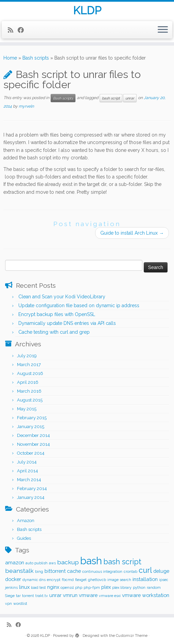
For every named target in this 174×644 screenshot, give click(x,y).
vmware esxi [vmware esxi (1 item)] (110, 596)
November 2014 (33, 444)
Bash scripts (36, 58)
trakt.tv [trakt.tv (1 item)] (42, 596)
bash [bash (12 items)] (91, 561)
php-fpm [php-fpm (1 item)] (92, 587)
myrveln (26, 106)
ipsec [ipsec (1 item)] (164, 580)
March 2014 (29, 480)
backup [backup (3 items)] (68, 562)
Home (10, 58)
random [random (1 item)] (154, 587)
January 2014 (31, 497)
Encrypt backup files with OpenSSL (57, 314)
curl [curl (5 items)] (145, 570)
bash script (111, 98)
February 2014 (32, 489)
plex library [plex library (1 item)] (122, 587)
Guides (24, 538)
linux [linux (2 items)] (24, 587)
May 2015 (27, 409)
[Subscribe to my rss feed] (13, 30)
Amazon (26, 521)
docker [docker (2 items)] (13, 579)
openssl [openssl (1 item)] (67, 587)
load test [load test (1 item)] (38, 587)
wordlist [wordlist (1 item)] (20, 603)
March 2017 (29, 365)
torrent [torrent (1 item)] (28, 596)
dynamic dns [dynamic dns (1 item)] (34, 580)
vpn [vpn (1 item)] (8, 603)
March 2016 (29, 391)
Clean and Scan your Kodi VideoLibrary (62, 297)
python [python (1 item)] (139, 587)
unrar (130, 98)
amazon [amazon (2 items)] (15, 562)
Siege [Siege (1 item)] (10, 596)
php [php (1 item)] (79, 587)
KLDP (87, 11)
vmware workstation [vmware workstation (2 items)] (146, 595)
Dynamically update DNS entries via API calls (67, 323)
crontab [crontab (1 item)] (130, 571)
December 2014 (33, 435)
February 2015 (32, 418)
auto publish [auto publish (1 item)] (37, 563)
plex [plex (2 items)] (106, 587)
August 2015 (30, 400)
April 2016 (28, 382)
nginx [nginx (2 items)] (53, 587)
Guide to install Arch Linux (132, 233)
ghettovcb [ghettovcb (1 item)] (97, 580)
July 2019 (27, 356)
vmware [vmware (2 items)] (88, 595)
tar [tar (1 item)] (18, 596)
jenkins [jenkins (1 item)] (11, 587)
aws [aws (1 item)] (52, 563)
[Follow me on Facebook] (23, 30)
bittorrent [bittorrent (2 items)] (55, 571)
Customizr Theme (132, 636)
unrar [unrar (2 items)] (55, 595)
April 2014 (28, 471)
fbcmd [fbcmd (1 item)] (68, 580)
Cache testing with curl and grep (54, 332)
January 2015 (31, 427)
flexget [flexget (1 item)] (81, 580)
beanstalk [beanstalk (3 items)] (19, 571)
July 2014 (27, 462)
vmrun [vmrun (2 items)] (70, 595)
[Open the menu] (163, 30)
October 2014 (31, 453)
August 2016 (30, 373)
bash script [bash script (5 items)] (122, 562)
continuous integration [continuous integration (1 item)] (102, 571)
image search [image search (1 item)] (119, 580)
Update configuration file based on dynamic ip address (79, 305)
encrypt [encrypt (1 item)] (54, 580)
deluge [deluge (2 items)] (161, 571)
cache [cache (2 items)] (74, 571)
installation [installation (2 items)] (145, 579)
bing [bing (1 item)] (39, 571)
